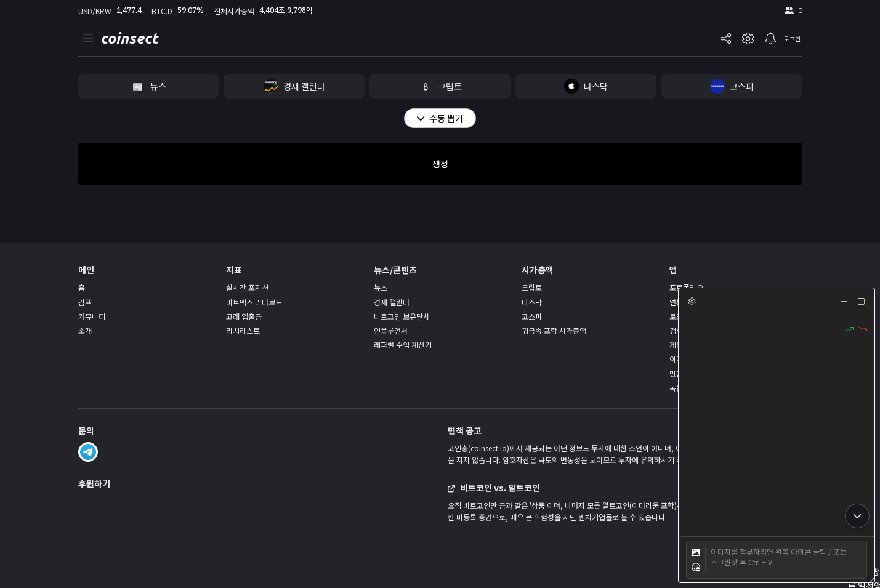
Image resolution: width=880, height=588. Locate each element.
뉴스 (381, 287)
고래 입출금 (244, 316)
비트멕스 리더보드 (254, 302)
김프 (85, 302)
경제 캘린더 (392, 302)
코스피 (532, 316)
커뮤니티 (92, 316)
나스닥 (532, 302)
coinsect (129, 38)
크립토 (532, 287)
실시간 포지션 (247, 287)
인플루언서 (391, 330)
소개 (85, 330)
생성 (440, 164)
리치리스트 (243, 330)
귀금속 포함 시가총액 (554, 330)
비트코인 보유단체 (402, 316)
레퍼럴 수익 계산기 (403, 344)
